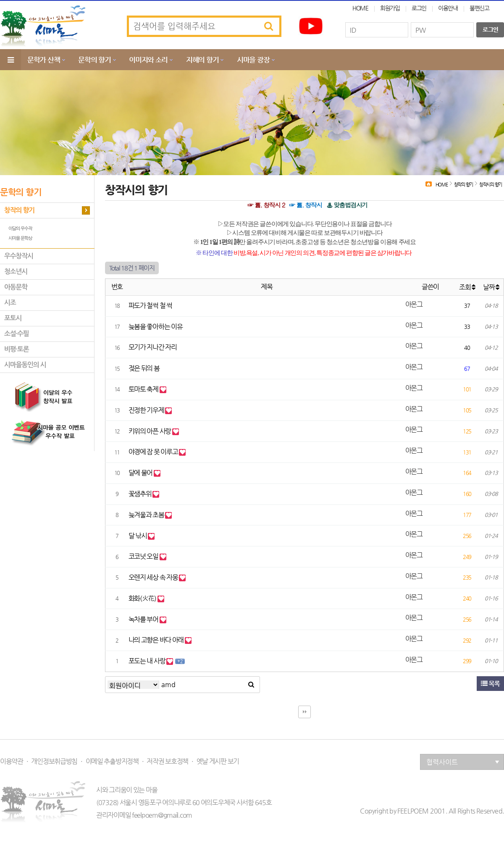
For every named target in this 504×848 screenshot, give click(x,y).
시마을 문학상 (20, 238)
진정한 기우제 (147, 410)
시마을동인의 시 (25, 365)
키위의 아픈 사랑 (150, 431)
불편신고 (479, 8)
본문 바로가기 (0, 0)
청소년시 (16, 272)
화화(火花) (143, 598)
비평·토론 (16, 349)
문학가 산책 (43, 60)
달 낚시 (138, 536)
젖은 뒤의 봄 (144, 368)
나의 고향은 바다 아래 (157, 640)
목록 (490, 684)
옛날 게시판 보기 (218, 761)
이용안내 (448, 8)
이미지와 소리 (148, 60)
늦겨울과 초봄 (147, 515)
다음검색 (304, 712)
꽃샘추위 (141, 494)
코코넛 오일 (144, 556)
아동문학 (16, 287)
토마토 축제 (144, 389)
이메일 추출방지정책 (112, 761)
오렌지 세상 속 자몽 (154, 577)
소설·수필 (16, 334)
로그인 (419, 8)
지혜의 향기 (202, 60)
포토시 (13, 318)
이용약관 (12, 761)
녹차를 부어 (144, 619)
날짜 (491, 287)
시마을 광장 (253, 60)
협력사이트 (463, 762)
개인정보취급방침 (54, 761)
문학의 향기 (94, 60)
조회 (467, 287)
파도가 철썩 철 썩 (150, 306)
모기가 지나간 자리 (153, 347)
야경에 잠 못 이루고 (154, 452)
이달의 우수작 (20, 229)
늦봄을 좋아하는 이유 (156, 327)
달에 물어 (141, 473)
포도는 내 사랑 (147, 661)
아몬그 (414, 304)
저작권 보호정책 (167, 761)
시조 (10, 303)
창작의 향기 (19, 210)
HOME (360, 8)
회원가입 (390, 8)
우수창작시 (19, 256)
